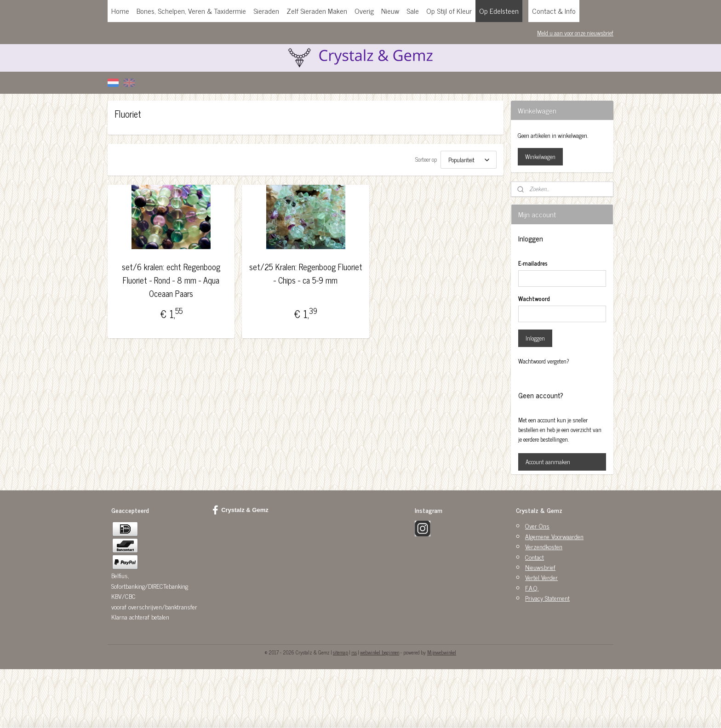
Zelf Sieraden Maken (317, 11)
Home (120, 11)
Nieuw (390, 11)
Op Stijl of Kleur (449, 11)
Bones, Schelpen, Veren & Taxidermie (191, 11)
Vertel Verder (541, 577)
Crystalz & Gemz (240, 510)
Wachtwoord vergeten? (544, 361)
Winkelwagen (540, 156)
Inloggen (535, 338)
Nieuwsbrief (540, 567)
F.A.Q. (532, 588)
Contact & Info (554, 11)
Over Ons (537, 526)
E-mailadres (533, 263)
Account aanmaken (548, 462)
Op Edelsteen (499, 11)
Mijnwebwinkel (442, 652)
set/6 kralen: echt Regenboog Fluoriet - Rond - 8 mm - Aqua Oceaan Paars (171, 280)
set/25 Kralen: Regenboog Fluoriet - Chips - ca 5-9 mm (305, 273)
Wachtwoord (534, 299)
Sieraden (266, 11)
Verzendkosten (544, 546)
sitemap (340, 652)
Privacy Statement (547, 598)
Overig (364, 11)
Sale (413, 11)
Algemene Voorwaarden (554, 536)
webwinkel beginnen (380, 652)
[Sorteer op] (469, 160)
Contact (535, 557)
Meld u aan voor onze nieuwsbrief (575, 33)
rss (354, 652)
